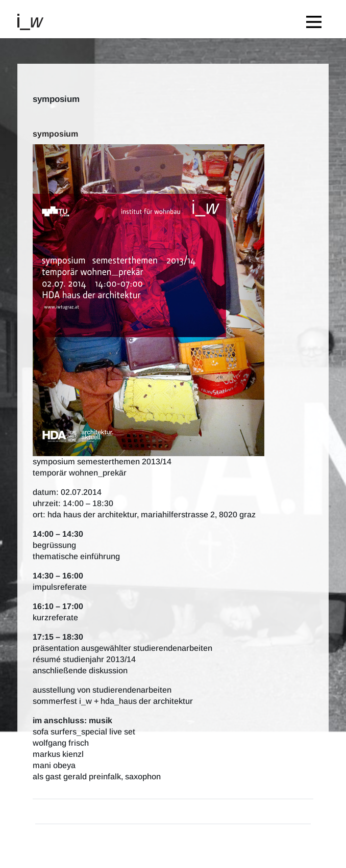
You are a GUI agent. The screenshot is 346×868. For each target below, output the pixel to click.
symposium (55, 134)
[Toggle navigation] (316, 19)
